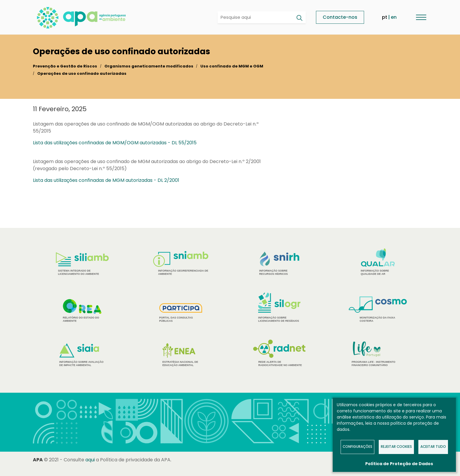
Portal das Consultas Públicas (181, 313)
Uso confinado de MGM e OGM (232, 66)
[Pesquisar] (299, 18)
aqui (90, 460)
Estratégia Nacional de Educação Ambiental (181, 355)
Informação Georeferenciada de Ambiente (181, 263)
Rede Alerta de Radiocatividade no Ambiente (279, 353)
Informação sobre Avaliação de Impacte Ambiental (82, 355)
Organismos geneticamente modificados (149, 66)
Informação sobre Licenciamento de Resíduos (279, 308)
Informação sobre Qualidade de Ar (378, 262)
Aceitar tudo (433, 447)
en (394, 17)
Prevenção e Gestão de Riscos (65, 66)
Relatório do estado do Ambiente (82, 311)
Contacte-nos (340, 17)
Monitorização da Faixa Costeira (378, 309)
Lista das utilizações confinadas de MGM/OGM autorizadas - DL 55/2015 (115, 143)
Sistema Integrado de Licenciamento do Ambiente (82, 264)
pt (385, 17)
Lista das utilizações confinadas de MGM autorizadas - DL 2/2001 (106, 180)
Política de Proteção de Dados (399, 464)
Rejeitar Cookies (396, 447)
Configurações (357, 447)
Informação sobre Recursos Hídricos (279, 264)
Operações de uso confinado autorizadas (82, 73)
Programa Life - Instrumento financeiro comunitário (378, 354)
